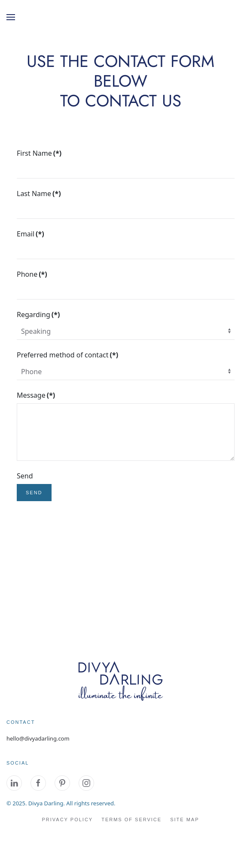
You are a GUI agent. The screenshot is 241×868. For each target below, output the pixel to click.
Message (36, 395)
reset (72, 493)
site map (185, 820)
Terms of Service (131, 820)
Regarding (38, 315)
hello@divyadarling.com (38, 738)
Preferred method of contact (67, 355)
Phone (32, 274)
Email (31, 234)
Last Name (39, 194)
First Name (39, 153)
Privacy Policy (67, 820)
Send (25, 476)
